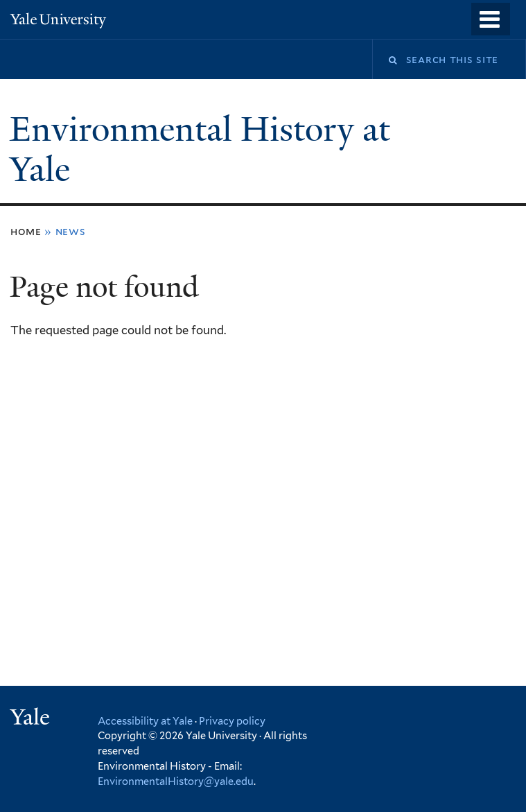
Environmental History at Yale (200, 150)
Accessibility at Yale (145, 721)
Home (26, 231)
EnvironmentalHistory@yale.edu (176, 781)
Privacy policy (232, 721)
